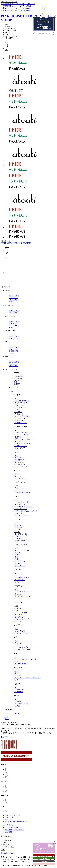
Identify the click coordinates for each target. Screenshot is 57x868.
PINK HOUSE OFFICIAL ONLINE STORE (16, 243)
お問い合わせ (10, 818)
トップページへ (7, 737)
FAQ (7, 820)
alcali (11, 302)
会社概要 (8, 832)
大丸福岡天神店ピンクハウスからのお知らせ (18, 4)
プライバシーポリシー (14, 827)
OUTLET (17, 384)
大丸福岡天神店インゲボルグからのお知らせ (18, 6)
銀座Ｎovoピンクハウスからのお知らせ (16, 8)
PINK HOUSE (14, 296)
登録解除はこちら (8, 853)
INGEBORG (14, 300)
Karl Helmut (14, 298)
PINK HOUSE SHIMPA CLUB (16, 822)
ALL (11, 391)
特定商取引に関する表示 (14, 830)
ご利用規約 (9, 825)
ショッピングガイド (13, 815)
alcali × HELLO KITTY (9, 2)
